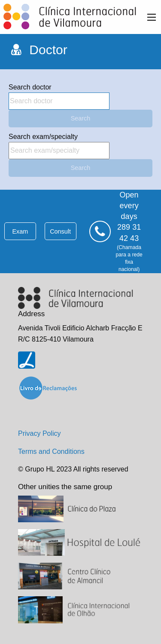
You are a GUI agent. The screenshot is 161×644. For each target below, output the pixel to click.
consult (60, 231)
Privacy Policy (39, 433)
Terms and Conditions (51, 451)
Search (81, 118)
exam (20, 231)
